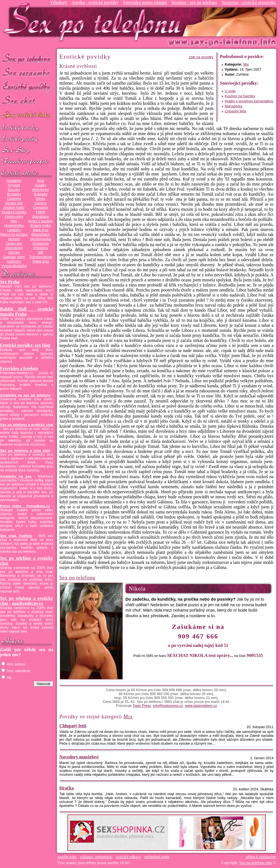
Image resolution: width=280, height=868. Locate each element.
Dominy (41, 203)
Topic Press (142, 706)
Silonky (14, 253)
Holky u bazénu (40, 221)
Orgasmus (41, 244)
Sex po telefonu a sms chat (25, 451)
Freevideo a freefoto (19, 368)
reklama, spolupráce (96, 857)
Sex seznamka (27, 72)
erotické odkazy (128, 857)
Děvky (40, 199)
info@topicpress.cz (168, 706)
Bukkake (41, 194)
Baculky (14, 190)
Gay (14, 221)
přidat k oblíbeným (261, 857)
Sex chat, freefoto (16, 536)
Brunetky (14, 194)
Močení (14, 239)
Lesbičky (14, 230)
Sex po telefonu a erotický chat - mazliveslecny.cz (27, 601)
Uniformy (14, 261)
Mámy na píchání (14, 235)
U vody (230, 91)
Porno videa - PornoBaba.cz (25, 506)
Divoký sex (14, 203)
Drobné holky (14, 208)
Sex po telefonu (27, 58)
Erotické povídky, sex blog (25, 345)
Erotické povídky (27, 87)
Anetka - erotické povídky (95, 2)
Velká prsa (40, 261)
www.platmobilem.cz (201, 706)
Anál (40, 181)
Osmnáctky (14, 248)
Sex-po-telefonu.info (256, 863)
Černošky (40, 208)
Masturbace (41, 235)
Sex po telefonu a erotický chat (27, 425)
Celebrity (14, 199)
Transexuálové (41, 257)
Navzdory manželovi (79, 757)
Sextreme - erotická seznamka (249, 2)
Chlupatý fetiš (236, 111)
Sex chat (27, 101)
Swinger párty (14, 257)
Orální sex (14, 244)
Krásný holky (41, 226)
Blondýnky (41, 190)
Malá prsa (41, 230)
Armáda (14, 185)
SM (41, 253)
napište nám (67, 857)
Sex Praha (10, 282)
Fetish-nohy (14, 217)
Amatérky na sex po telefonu (25, 395)
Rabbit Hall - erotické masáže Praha (27, 312)
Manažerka (234, 106)
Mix (246, 64)
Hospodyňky (14, 226)
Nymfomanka (41, 239)
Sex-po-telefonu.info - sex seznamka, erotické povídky (94, 22)
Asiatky (41, 185)
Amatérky (14, 181)
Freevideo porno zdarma (145, 2)
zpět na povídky (201, 57)
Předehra (41, 248)
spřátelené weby (157, 857)
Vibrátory (59, 2)
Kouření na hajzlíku (240, 96)
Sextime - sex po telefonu (194, 2)
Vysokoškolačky (14, 266)
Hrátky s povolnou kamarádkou (249, 101)
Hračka (67, 788)
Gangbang (40, 217)
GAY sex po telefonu (27, 115)
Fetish (41, 212)
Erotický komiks (14, 212)
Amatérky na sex (16, 476)
